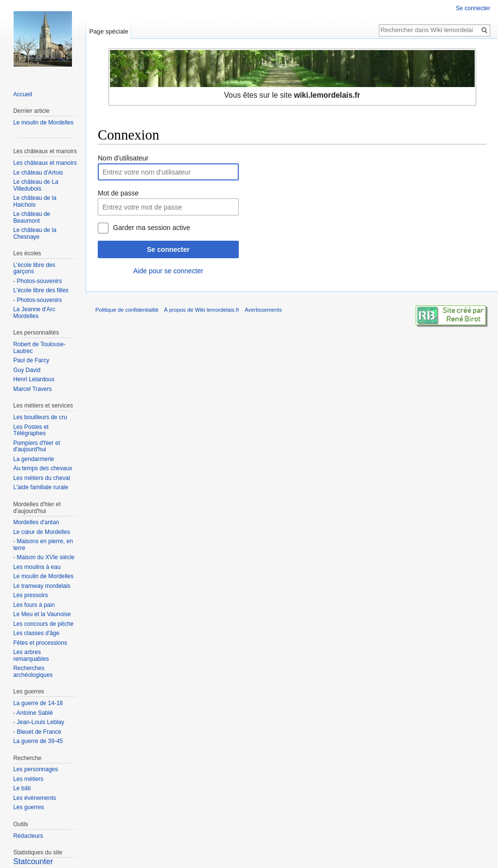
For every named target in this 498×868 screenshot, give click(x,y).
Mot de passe (118, 193)
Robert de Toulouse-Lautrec (39, 348)
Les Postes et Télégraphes (31, 430)
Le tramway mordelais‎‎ (42, 586)
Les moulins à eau (37, 567)
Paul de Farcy (31, 360)
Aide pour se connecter (168, 271)
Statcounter (33, 861)
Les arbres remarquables (31, 655)
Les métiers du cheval (42, 478)
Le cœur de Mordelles (42, 532)
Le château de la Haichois (35, 201)
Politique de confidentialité (127, 310)
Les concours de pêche (43, 624)
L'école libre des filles (41, 290)
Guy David (27, 370)
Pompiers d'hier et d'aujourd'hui (36, 446)
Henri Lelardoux (34, 379)
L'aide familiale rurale (41, 487)
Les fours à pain (34, 605)
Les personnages (36, 769)
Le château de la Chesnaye (35, 233)
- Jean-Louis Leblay (39, 722)
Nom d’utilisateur (123, 158)
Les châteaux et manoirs (45, 163)
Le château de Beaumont (32, 217)
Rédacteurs (28, 836)
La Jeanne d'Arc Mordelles (34, 313)
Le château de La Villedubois (36, 185)
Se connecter (168, 249)
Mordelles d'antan (36, 522)
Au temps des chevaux (43, 468)
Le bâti (22, 788)
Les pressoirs (30, 595)
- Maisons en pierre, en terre (43, 545)
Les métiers (28, 779)
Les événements (35, 798)
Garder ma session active (151, 228)
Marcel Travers (32, 389)
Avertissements (263, 310)
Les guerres (28, 807)
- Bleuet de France (37, 732)
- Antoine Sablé (33, 713)
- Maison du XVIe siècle (44, 557)
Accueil (23, 94)
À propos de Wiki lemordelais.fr (202, 310)
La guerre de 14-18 (38, 703)
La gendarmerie (34, 459)
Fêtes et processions (40, 643)
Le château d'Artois (38, 173)
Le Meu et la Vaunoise (42, 614)
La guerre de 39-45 (38, 741)
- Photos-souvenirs (37, 281)
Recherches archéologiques (33, 672)
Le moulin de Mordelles (43, 123)
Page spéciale (108, 31)
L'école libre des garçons (34, 268)
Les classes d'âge (36, 633)
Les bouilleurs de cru (40, 417)
